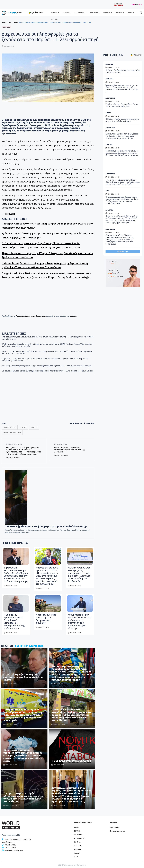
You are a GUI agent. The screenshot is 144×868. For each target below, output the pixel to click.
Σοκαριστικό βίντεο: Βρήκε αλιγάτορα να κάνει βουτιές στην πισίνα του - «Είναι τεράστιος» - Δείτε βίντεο (47, 371)
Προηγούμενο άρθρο (14, 444)
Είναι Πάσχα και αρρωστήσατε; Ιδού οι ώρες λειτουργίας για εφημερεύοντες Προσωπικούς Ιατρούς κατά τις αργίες (122, 153)
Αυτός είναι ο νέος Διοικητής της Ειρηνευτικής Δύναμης (46, 619)
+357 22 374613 (10, 848)
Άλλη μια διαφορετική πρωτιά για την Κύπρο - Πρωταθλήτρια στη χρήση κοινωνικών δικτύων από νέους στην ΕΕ (122, 88)
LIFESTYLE (108, 13)
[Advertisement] (123, 167)
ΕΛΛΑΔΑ (131, 13)
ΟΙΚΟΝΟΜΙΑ (95, 13)
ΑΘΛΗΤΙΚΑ (120, 13)
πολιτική (23, 427)
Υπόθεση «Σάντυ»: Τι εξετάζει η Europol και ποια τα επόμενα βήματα (122, 105)
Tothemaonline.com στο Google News (31, 316)
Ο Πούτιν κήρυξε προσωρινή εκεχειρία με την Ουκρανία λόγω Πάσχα (46, 526)
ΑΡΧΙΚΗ (76, 827)
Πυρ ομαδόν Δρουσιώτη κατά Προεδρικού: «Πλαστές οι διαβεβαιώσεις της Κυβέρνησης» (14, 621)
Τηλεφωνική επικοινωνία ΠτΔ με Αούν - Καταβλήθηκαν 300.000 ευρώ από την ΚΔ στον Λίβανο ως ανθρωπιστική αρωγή (16, 574)
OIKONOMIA (78, 835)
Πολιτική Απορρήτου (117, 831)
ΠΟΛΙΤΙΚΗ (55, 13)
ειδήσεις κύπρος (10, 427)
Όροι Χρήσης (114, 827)
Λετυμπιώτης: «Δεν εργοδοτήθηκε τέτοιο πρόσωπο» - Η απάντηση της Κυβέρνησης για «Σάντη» (80, 621)
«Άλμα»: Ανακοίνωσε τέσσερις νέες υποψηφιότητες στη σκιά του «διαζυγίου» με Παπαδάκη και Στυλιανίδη (80, 574)
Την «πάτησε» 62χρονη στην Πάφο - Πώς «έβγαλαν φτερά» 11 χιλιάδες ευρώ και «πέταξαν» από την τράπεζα (123, 182)
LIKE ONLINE (110, 128)
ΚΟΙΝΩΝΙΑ (67, 13)
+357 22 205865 (10, 845)
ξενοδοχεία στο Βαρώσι (12, 432)
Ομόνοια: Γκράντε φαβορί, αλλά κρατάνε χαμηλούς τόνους (123, 71)
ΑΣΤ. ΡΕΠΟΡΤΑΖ (80, 13)
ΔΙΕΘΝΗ (54, 19)
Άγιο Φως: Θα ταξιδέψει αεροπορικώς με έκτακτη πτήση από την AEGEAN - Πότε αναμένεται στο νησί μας (47, 366)
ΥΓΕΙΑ (108, 191)
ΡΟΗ (113, 55)
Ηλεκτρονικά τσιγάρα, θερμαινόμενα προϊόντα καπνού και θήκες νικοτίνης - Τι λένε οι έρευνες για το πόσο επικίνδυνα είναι (48, 338)
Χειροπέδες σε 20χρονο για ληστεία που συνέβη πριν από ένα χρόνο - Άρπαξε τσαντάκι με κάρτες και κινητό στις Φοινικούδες (45, 360)
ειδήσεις (73, 316)
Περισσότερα (123, 251)
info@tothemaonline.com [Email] (14, 850)
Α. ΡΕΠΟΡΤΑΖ (110, 98)
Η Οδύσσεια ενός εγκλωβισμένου (71, 761)
